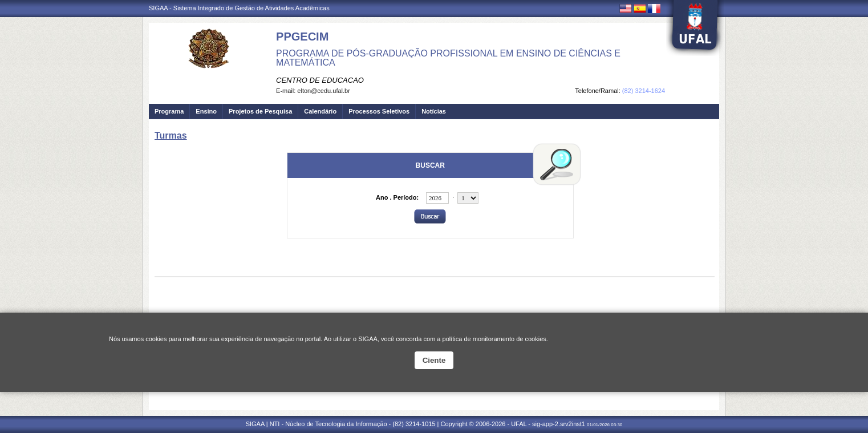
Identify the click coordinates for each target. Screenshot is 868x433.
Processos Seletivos (379, 111)
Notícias (434, 111)
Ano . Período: (397, 197)
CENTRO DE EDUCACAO (320, 80)
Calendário (320, 111)
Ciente (434, 360)
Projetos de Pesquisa (260, 111)
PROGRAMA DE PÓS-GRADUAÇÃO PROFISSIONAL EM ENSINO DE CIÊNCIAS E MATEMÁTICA (448, 58)
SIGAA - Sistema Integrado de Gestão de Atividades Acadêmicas (239, 8)
